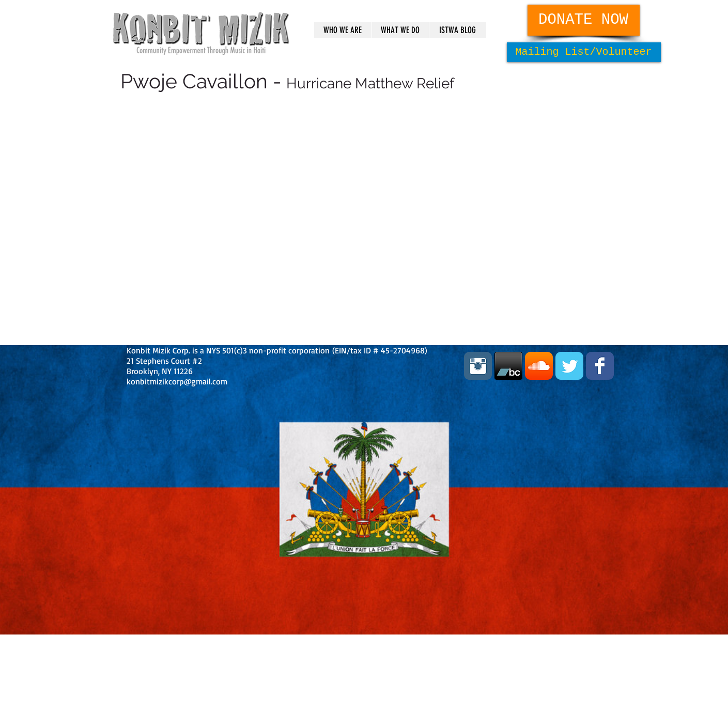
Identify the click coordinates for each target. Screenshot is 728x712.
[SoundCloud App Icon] (539, 366)
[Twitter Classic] (569, 366)
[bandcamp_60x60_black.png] (508, 366)
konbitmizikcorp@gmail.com (177, 381)
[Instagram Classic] (478, 366)
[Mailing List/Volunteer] (584, 52)
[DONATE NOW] (584, 20)
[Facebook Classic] (600, 366)
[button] (343, 30)
